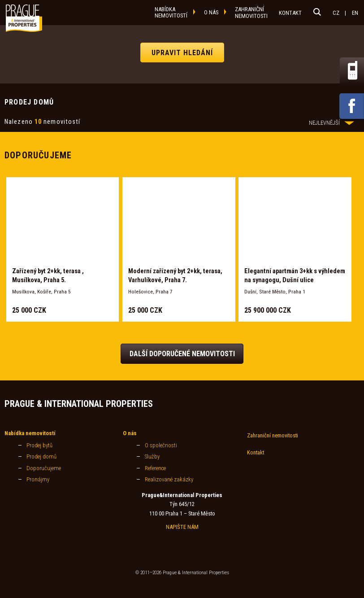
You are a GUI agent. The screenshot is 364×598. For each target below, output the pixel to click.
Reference (155, 468)
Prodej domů (41, 456)
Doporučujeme (44, 468)
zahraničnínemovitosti (251, 13)
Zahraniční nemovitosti (273, 435)
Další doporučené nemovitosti (182, 354)
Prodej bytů (39, 445)
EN (355, 13)
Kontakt (256, 452)
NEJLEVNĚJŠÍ (331, 123)
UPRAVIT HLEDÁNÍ (182, 52)
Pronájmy (38, 479)
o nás (211, 12)
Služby (152, 456)
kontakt (290, 13)
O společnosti (161, 445)
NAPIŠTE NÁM (182, 527)
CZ (336, 13)
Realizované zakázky (169, 479)
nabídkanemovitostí (171, 12)
